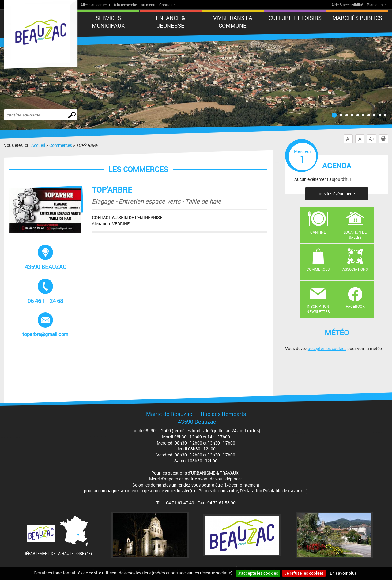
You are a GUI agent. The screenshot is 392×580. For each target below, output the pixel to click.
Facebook (355, 306)
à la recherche (125, 5)
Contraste (167, 5)
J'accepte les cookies (258, 573)
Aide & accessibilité (347, 5)
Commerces (61, 145)
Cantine (318, 232)
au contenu (101, 5)
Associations (355, 269)
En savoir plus (343, 573)
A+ (372, 139)
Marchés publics (357, 18)
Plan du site (377, 5)
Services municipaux (108, 22)
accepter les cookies (327, 348)
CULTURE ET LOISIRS (295, 18)
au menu (148, 5)
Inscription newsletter (318, 309)
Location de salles (355, 235)
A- (348, 139)
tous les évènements (337, 194)
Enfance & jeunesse (170, 22)
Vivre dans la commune (233, 22)
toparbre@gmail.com (46, 325)
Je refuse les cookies (304, 573)
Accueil (38, 145)
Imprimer (384, 139)
